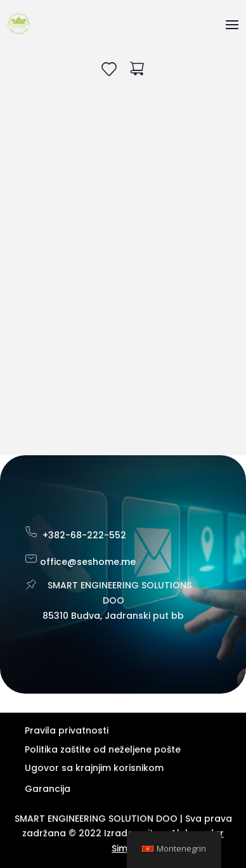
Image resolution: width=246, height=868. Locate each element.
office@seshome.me (88, 562)
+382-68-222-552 (84, 535)
